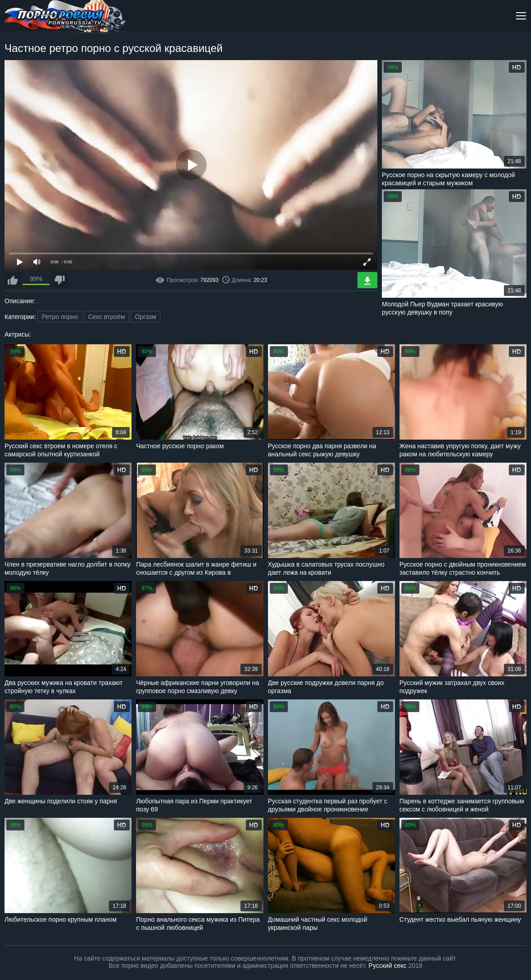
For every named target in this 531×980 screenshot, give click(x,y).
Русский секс (388, 966)
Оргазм (145, 317)
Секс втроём (107, 317)
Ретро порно (60, 317)
